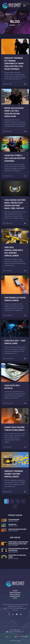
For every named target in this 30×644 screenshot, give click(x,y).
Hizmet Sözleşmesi (15, 594)
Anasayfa (15, 591)
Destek (15, 598)
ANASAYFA (12, 25)
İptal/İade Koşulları (15, 596)
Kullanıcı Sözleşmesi (15, 593)
